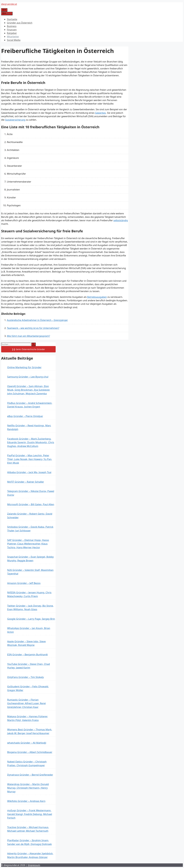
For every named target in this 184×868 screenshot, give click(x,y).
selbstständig (121, 220)
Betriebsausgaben (97, 297)
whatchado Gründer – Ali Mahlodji (27, 743)
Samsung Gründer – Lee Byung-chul (28, 377)
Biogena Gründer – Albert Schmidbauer (30, 752)
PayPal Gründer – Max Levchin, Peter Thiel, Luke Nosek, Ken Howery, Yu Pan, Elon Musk (30, 459)
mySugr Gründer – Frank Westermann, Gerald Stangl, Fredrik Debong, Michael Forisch (30, 814)
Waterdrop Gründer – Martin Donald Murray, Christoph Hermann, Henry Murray (28, 788)
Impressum (34, 865)
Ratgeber (12, 33)
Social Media (14, 40)
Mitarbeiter (13, 37)
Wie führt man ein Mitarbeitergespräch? (28, 336)
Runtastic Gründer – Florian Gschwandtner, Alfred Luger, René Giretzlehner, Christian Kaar (26, 703)
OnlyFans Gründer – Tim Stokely (26, 677)
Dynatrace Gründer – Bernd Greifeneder (30, 775)
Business (12, 26)
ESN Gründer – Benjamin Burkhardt (27, 654)
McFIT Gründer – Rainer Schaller (26, 482)
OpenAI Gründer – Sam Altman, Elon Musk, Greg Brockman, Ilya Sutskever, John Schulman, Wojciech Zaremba (29, 390)
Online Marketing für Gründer (24, 367)
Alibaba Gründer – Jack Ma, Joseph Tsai (29, 472)
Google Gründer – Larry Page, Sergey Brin (31, 619)
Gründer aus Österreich (20, 23)
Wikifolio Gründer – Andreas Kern (26, 801)
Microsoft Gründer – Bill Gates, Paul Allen (31, 504)
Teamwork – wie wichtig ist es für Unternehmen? (33, 328)
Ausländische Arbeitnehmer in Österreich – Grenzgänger (37, 320)
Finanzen (12, 30)
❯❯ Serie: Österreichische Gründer (28, 349)
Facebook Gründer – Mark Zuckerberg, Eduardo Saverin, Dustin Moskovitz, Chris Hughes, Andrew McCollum (31, 442)
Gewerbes (100, 113)
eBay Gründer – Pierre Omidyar (25, 416)
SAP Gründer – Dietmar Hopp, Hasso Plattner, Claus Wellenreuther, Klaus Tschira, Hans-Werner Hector (28, 544)
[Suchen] (33, 344)
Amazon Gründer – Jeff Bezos (24, 583)
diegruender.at (9, 4)
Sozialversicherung (15, 120)
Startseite (12, 19)
